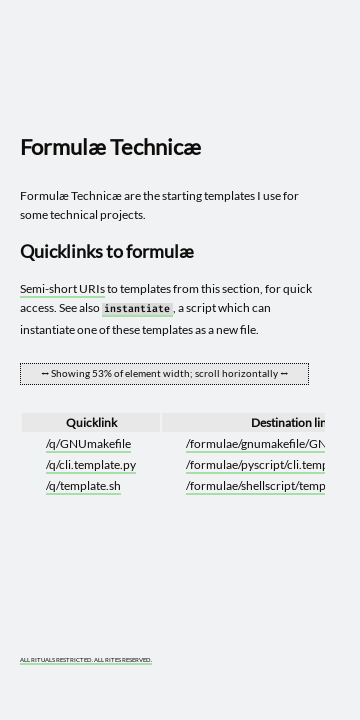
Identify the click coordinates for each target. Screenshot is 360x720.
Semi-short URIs (62, 288)
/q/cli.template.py (91, 464)
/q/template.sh (83, 485)
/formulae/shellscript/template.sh (273, 485)
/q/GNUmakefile (88, 443)
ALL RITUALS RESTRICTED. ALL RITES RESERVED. (86, 659)
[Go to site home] (173, 72)
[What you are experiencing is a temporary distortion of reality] (315, 649)
